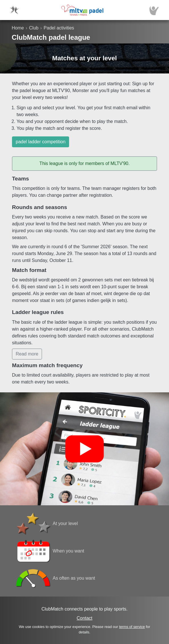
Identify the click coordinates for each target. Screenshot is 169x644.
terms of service (132, 627)
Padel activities (59, 28)
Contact (84, 618)
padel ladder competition (41, 142)
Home (18, 28)
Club (34, 28)
